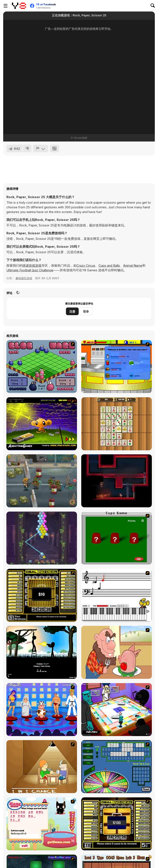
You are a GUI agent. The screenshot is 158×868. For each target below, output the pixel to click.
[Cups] (117, 538)
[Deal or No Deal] (42, 595)
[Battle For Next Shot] (42, 767)
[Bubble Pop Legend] (42, 538)
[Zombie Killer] (42, 481)
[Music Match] (117, 595)
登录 (86, 311)
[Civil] (42, 652)
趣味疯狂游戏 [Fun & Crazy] (24, 278)
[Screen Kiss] (42, 710)
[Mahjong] (117, 424)
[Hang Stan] (117, 652)
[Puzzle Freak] (117, 710)
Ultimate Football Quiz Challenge (30, 270)
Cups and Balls (109, 265)
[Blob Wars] (42, 367)
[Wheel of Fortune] (117, 767)
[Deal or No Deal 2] (117, 824)
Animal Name (133, 265)
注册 (72, 311)
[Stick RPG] (117, 367)
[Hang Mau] (42, 824)
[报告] (41, 149)
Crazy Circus (86, 265)
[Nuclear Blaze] (117, 481)
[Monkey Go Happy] (42, 424)
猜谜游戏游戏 (32, 265)
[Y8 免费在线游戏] (19, 6)
